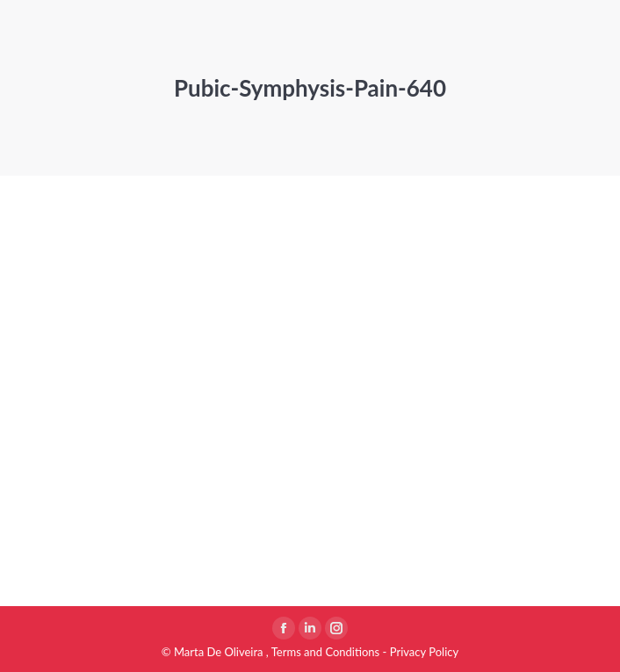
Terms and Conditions (326, 652)
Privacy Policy (424, 652)
